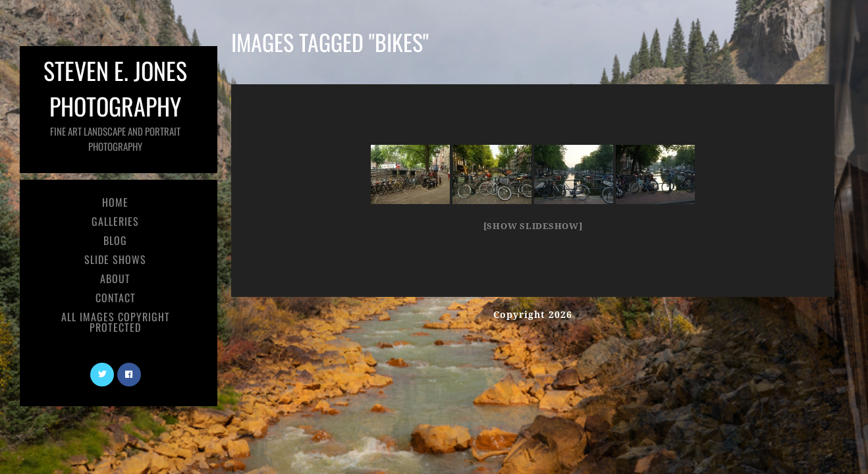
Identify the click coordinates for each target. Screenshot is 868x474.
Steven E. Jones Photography (115, 103)
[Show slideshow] (533, 226)
